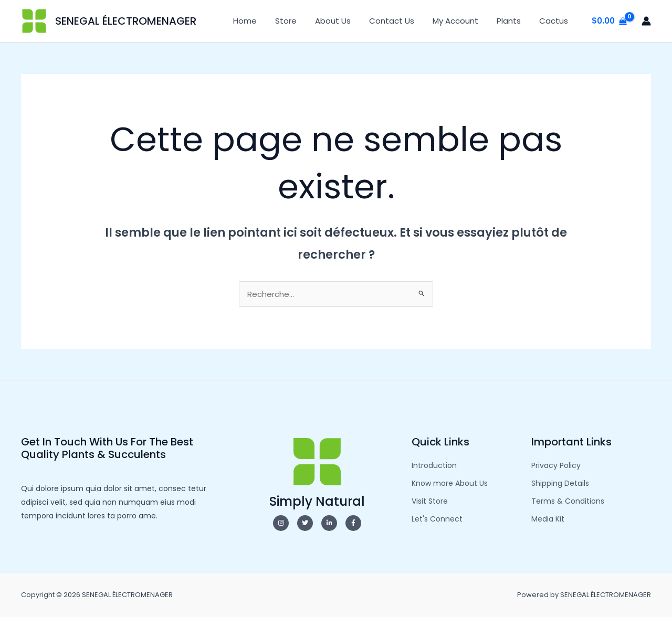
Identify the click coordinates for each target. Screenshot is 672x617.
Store (300, 21)
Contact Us (401, 21)
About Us (344, 21)
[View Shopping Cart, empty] (609, 21)
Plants (512, 21)
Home (262, 21)
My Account (462, 21)
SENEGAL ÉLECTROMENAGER (126, 21)
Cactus (555, 21)
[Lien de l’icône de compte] (646, 21)
